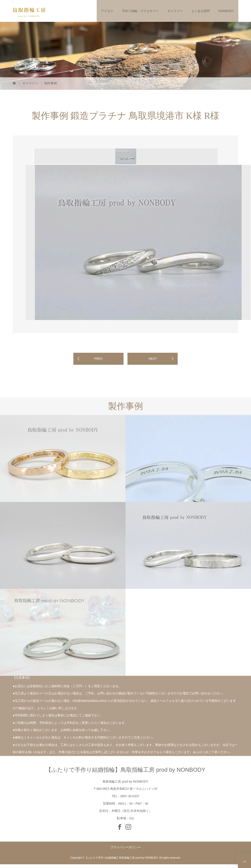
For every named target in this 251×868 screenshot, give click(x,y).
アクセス (107, 11)
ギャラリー (175, 11)
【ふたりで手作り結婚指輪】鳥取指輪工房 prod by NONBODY (125, 770)
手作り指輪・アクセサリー (140, 11)
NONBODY (226, 11)
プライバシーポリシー (125, 847)
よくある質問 (201, 11)
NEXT (153, 359)
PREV (98, 359)
